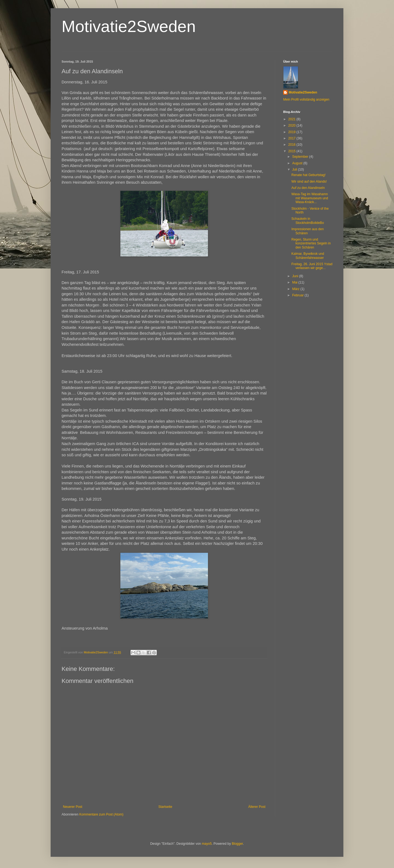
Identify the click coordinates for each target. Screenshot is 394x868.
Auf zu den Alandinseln (308, 188)
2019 (292, 132)
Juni (296, 276)
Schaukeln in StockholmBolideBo (308, 221)
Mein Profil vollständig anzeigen (306, 100)
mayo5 (207, 844)
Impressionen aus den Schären (308, 231)
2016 (292, 145)
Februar (298, 295)
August (298, 163)
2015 (292, 151)
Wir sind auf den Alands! (309, 182)
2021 (292, 119)
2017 (292, 138)
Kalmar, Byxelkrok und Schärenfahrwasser (308, 256)
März (296, 289)
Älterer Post (257, 807)
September (301, 157)
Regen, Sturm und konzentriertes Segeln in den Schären (311, 243)
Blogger (237, 844)
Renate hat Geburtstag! (308, 175)
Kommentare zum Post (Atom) (101, 814)
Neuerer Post (73, 807)
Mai (295, 282)
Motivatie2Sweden (129, 26)
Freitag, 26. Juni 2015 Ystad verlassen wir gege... (312, 266)
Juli (295, 169)
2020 (292, 125)
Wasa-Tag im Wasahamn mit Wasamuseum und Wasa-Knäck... (310, 198)
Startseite (165, 807)
